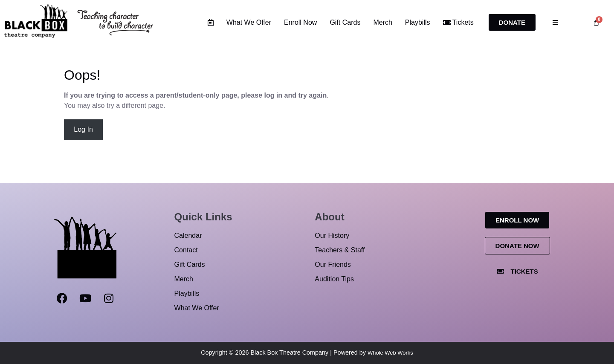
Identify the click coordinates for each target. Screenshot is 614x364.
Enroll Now (300, 22)
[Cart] (596, 22)
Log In (83, 129)
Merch (382, 22)
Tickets (458, 22)
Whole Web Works (390, 353)
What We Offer (249, 22)
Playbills (418, 22)
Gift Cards (345, 22)
